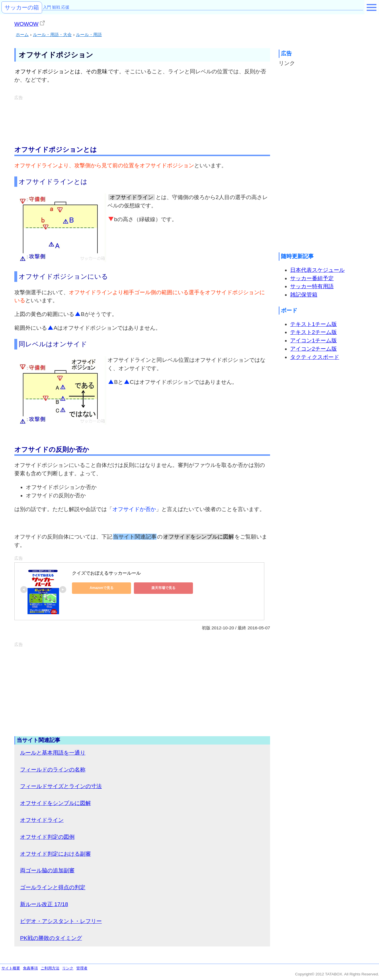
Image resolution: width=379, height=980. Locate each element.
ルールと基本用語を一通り (53, 753)
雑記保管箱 (304, 295)
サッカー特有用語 (312, 286)
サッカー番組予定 (312, 278)
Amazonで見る (98, 588)
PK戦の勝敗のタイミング (51, 938)
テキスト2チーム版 (313, 332)
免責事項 (30, 968)
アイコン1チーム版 (313, 340)
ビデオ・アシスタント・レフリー (61, 921)
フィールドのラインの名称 (53, 770)
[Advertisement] (142, 115)
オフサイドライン (42, 820)
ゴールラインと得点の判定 (53, 887)
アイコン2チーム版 (313, 349)
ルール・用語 (89, 35)
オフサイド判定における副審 (55, 854)
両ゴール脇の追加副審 (47, 870)
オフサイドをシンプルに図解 (55, 803)
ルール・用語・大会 (52, 35)
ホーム (22, 35)
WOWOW (26, 24)
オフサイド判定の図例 (47, 837)
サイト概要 (11, 968)
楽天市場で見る (152, 588)
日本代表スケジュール (317, 270)
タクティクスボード (315, 357)
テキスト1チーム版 (313, 324)
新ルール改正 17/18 (44, 904)
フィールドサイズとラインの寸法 (61, 786)
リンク (68, 968)
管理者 (82, 968)
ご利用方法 (50, 968)
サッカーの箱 (22, 7)
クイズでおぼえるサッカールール (106, 573)
